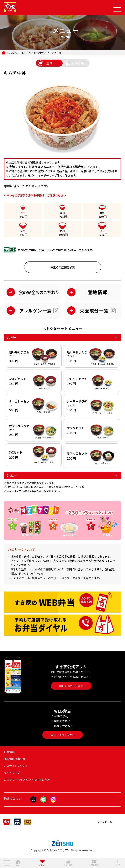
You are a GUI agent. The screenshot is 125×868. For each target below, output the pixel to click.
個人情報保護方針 (15, 759)
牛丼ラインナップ (38, 53)
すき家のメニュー (17, 53)
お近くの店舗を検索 (63, 267)
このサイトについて (16, 766)
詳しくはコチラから (71, 686)
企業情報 (9, 752)
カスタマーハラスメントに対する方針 (27, 780)
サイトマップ (12, 773)
